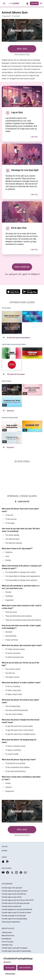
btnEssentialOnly (25, 968)
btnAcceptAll (10, 968)
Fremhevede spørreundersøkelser (18, 338)
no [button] (41, 3)
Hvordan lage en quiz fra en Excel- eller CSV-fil (18, 900)
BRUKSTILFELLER (8, 928)
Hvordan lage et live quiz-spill (12, 888)
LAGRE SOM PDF (22, 502)
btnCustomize (10, 974)
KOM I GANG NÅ (22, 267)
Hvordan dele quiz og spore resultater (15, 891)
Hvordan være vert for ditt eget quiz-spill (16, 903)
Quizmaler (10, 411)
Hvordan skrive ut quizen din (11, 906)
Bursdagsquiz (6, 939)
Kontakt (4, 851)
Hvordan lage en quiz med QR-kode (14, 894)
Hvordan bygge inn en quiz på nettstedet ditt (17, 909)
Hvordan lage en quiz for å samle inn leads (16, 913)
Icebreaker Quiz (7, 945)
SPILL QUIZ (22, 49)
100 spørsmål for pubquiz (16, 374)
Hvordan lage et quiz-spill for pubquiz (15, 948)
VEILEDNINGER (7, 884)
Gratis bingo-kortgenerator (11, 922)
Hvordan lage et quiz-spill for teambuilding (16, 951)
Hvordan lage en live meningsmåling (14, 919)
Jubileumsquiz (7, 932)
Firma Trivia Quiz (8, 942)
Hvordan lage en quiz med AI (12, 897)
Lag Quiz (34, 3)
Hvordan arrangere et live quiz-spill (14, 916)
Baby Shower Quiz (8, 936)
